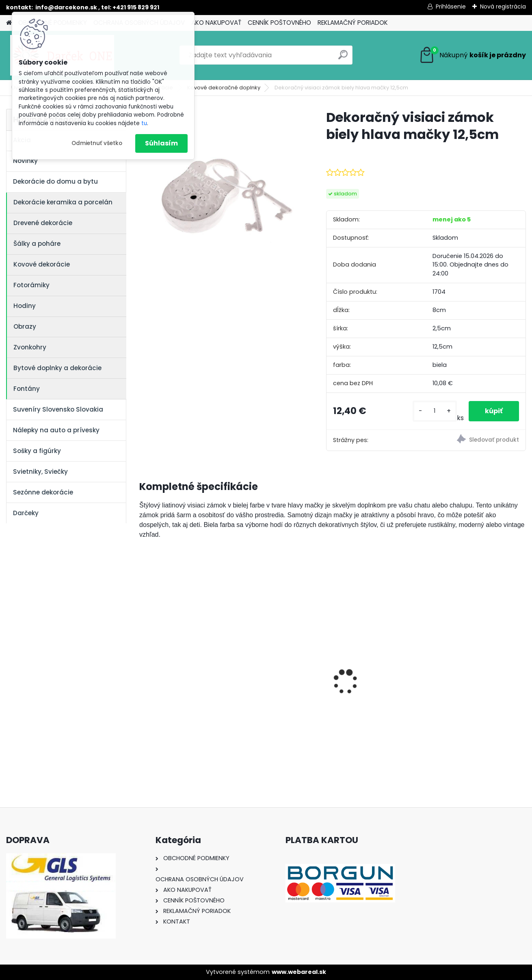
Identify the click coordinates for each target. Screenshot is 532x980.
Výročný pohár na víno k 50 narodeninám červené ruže (381, 674)
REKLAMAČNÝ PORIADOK (353, 23)
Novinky (25, 161)
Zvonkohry (30, 347)
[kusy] (435, 411)
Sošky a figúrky (37, 451)
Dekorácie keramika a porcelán (63, 202)
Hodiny (25, 306)
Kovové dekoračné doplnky (224, 88)
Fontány (27, 389)
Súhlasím (161, 143)
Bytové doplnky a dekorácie (57, 368)
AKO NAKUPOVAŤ (216, 23)
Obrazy (25, 326)
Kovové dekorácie (42, 264)
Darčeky (26, 513)
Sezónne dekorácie (43, 492)
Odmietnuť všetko (97, 143)
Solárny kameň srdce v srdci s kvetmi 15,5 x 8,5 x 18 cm (184, 674)
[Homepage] (9, 23)
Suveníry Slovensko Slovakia (58, 409)
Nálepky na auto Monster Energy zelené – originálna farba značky (479, 657)
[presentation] (144, 668)
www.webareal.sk (299, 972)
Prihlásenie (451, 7)
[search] (343, 58)
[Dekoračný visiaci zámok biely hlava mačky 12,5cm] (220, 189)
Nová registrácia (503, 7)
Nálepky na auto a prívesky (56, 430)
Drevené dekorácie (43, 223)
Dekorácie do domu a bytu (55, 181)
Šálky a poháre (37, 244)
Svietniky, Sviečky (40, 472)
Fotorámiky (31, 285)
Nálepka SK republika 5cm (277, 672)
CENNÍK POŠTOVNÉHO (279, 23)
